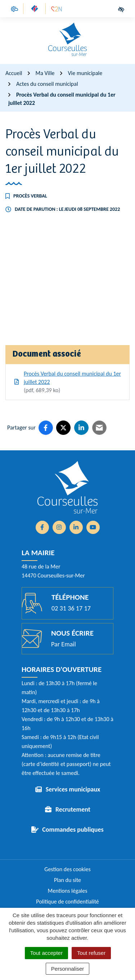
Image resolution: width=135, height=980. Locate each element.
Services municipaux (73, 789)
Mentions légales (68, 891)
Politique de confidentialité (67, 902)
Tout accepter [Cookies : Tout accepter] (46, 953)
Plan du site (67, 880)
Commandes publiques (73, 830)
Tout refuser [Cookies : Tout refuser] (91, 953)
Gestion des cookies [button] (67, 869)
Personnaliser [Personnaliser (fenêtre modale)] (68, 969)
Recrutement (73, 809)
